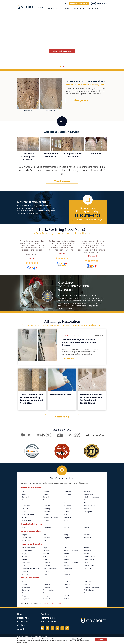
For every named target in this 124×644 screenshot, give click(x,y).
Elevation (46, 554)
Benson (25, 559)
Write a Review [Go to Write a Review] (66, 4)
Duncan (46, 541)
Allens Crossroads (28, 548)
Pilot (65, 503)
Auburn (25, 584)
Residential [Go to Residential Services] (53, 8)
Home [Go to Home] (21, 614)
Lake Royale (47, 503)
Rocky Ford (67, 518)
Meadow (67, 554)
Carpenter (26, 590)
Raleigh (66, 593)
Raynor (66, 512)
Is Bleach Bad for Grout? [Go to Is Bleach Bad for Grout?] (62, 395)
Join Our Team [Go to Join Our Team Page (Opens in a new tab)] (49, 622)
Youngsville (88, 512)
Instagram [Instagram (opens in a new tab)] (42, 628)
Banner (25, 556)
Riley (65, 515)
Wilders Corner (90, 506)
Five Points (26, 503)
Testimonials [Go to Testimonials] (92, 8)
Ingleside (46, 491)
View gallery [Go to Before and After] (81, 100)
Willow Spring (89, 565)
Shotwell (67, 599)
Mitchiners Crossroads (51, 518)
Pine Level (67, 565)
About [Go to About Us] (82, 8)
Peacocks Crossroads (71, 562)
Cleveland (46, 551)
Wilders (87, 562)
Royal (66, 520)
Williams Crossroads (92, 587)
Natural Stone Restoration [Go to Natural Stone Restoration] (51, 155)
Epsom (24, 500)
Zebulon (87, 593)
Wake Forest (89, 581)
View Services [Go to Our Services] (62, 181)
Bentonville (26, 562)
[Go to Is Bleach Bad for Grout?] (62, 380)
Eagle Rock (26, 599)
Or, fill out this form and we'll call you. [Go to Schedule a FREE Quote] (88, 220)
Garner (45, 593)
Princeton (67, 574)
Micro (65, 556)
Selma (87, 548)
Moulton (46, 520)
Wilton (87, 528)
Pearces (66, 500)
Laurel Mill (46, 506)
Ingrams (46, 571)
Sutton (87, 500)
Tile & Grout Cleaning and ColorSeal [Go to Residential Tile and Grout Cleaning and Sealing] (28, 157)
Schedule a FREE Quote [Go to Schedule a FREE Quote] (79, 4)
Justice (45, 494)
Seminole (88, 538)
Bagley (25, 554)
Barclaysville (26, 538)
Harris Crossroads (28, 518)
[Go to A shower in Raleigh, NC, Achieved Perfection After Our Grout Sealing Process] (37, 345)
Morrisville (67, 584)
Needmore (67, 491)
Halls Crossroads (28, 515)
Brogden (25, 574)
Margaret (46, 515)
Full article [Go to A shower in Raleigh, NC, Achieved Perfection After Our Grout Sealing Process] (68, 359)
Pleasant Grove (69, 568)
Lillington (67, 538)
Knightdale (47, 599)
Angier (24, 535)
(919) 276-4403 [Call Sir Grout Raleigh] (99, 3)
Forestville (46, 587)
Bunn (24, 494)
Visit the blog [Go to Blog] (62, 417)
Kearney (46, 500)
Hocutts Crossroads (50, 568)
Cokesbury (47, 538)
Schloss (87, 491)
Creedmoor (47, 528)
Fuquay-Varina (48, 590)
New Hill (66, 590)
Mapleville (46, 512)
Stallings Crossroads (92, 497)
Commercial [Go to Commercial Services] (65, 8)
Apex (24, 581)
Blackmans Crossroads (30, 568)
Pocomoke (67, 509)
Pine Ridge (67, 506)
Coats (45, 535)
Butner (24, 528)
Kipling (66, 535)
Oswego (67, 497)
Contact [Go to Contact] (103, 8)
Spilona (87, 554)
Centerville (26, 497)
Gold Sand (26, 509)
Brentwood (26, 587)
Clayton (46, 548)
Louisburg (46, 509)
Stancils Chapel (90, 556)
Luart (65, 541)
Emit (44, 556)
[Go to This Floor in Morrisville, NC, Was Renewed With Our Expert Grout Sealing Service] (92, 380)
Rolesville (67, 596)
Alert (24, 491)
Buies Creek (26, 541)
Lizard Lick (67, 581)
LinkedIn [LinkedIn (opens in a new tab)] (62, 628)
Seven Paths (89, 494)
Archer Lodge (27, 551)
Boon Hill (25, 571)
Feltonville (46, 584)
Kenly (65, 548)
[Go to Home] (32, 7)
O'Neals (66, 559)
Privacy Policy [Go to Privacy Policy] (76, 639)
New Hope (67, 494)
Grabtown (46, 565)
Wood (87, 509)
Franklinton (26, 506)
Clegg (24, 596)
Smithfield (88, 551)
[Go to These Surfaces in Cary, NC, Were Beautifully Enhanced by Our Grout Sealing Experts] (32, 380)
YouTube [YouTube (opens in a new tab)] (57, 628)
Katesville (46, 497)
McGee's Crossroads (71, 551)
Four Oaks (46, 562)
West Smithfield (90, 559)
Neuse (66, 587)
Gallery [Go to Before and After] (75, 8)
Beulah (24, 565)
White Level (88, 503)
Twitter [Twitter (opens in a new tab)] (52, 628)
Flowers (46, 559)
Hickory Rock (26, 520)
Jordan (45, 574)
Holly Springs (47, 596)
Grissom (66, 528)
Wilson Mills (88, 568)
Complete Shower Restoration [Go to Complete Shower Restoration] (73, 155)
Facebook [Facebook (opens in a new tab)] (47, 628)
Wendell (87, 584)
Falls (44, 581)
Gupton (25, 512)
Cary (24, 593)
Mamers (87, 535)
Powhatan (67, 571)
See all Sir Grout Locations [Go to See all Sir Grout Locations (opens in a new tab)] (52, 603)
